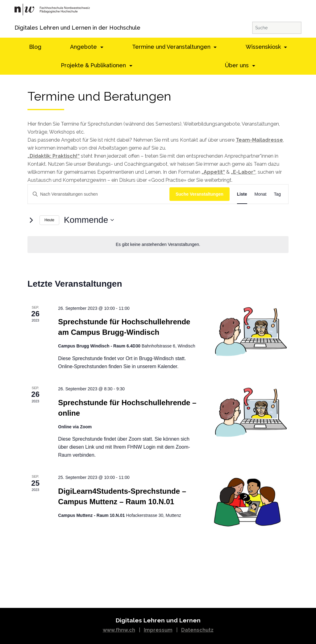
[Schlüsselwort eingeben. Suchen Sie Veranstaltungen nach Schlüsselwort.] (99, 194)
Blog (35, 47)
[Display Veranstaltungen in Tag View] (277, 194)
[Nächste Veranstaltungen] (31, 220)
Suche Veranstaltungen (200, 194)
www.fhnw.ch (119, 630)
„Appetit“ (213, 172)
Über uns (238, 65)
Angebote (84, 47)
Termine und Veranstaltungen (172, 47)
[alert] (158, 245)
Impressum (158, 630)
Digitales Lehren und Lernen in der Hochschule (23, 28)
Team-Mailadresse (259, 140)
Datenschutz (197, 630)
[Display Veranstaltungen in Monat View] (261, 194)
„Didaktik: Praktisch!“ (54, 156)
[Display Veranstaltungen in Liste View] (242, 194)
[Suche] (277, 28)
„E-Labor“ (243, 172)
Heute (49, 220)
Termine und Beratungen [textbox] (99, 96)
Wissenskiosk (264, 47)
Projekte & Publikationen (94, 65)
